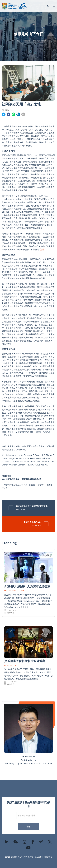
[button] (48, 6)
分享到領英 (18, 114)
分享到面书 (9, 114)
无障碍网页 (48, 857)
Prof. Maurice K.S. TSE (14, 591)
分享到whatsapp (13, 114)
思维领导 (27, 41)
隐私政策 (38, 857)
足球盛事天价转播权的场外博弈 (25, 661)
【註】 (42, 249)
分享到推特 (4, 114)
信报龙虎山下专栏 (40, 41)
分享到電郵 (23, 114)
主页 (12, 41)
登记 (28, 827)
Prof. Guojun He (29, 760)
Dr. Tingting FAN (12, 665)
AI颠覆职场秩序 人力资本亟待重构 (27, 586)
